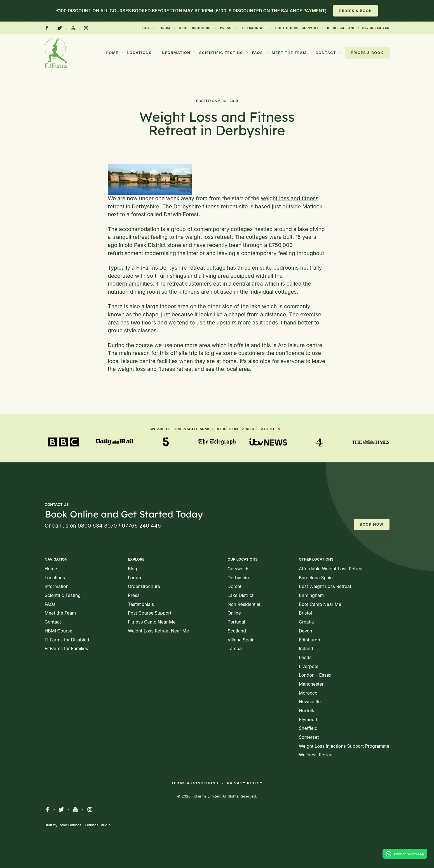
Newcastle (310, 702)
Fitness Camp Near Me (152, 622)
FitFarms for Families (66, 649)
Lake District (241, 595)
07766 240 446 (376, 28)
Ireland (306, 649)
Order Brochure (195, 28)
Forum (164, 28)
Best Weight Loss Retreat (325, 586)
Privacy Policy (245, 783)
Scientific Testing (221, 53)
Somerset (309, 737)
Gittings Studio (98, 825)
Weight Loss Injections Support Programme (344, 746)
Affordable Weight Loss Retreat (331, 569)
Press (226, 28)
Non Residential (244, 604)
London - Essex (315, 675)
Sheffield (308, 728)
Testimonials (253, 28)
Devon (306, 631)
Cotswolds (238, 569)
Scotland (237, 631)
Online (234, 613)
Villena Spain (241, 640)
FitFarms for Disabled (67, 640)
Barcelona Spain (316, 578)
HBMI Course (59, 631)
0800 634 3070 (341, 28)
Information (175, 53)
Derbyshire (239, 578)
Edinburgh (309, 640)
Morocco (308, 693)
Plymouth (309, 720)
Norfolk (307, 711)
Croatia (306, 622)
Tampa (235, 649)
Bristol (305, 613)
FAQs (257, 53)
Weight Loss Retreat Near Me (158, 631)
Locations (139, 53)
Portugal (236, 622)
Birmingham (311, 595)
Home (112, 53)
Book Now (372, 524)
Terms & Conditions (195, 783)
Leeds (305, 658)
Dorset (234, 586)
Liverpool (309, 666)
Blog (144, 28)
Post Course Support (297, 28)
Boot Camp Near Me (320, 604)
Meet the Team (289, 53)
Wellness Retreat (316, 755)
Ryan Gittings (70, 825)
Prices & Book (356, 11)
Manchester (311, 684)
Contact (326, 53)
